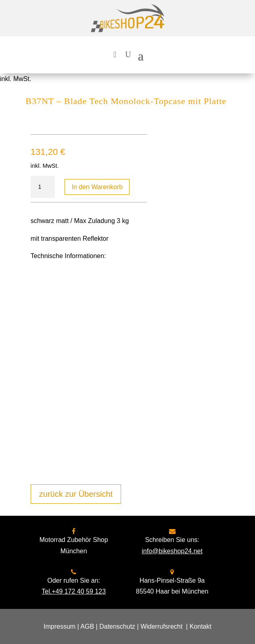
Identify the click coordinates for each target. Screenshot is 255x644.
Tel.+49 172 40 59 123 (74, 591)
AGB (87, 626)
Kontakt (201, 626)
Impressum (60, 626)
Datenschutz (117, 626)
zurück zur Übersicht (76, 494)
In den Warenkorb (97, 187)
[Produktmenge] (43, 187)
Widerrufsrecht (161, 626)
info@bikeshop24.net (172, 551)
